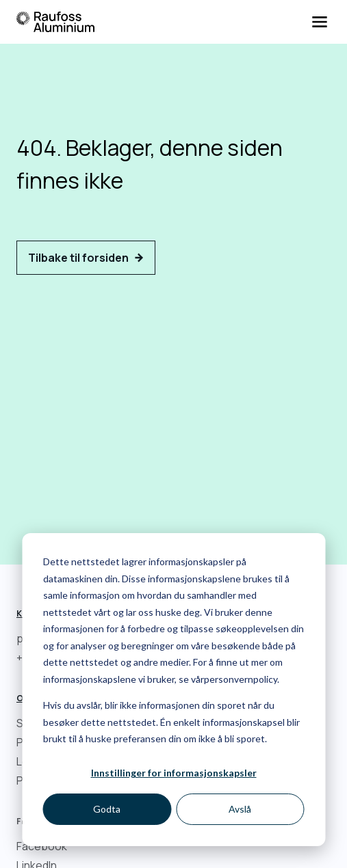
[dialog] (173, 690)
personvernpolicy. (242, 679)
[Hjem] (55, 22)
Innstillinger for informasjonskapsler (174, 773)
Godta (107, 809)
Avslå (240, 809)
